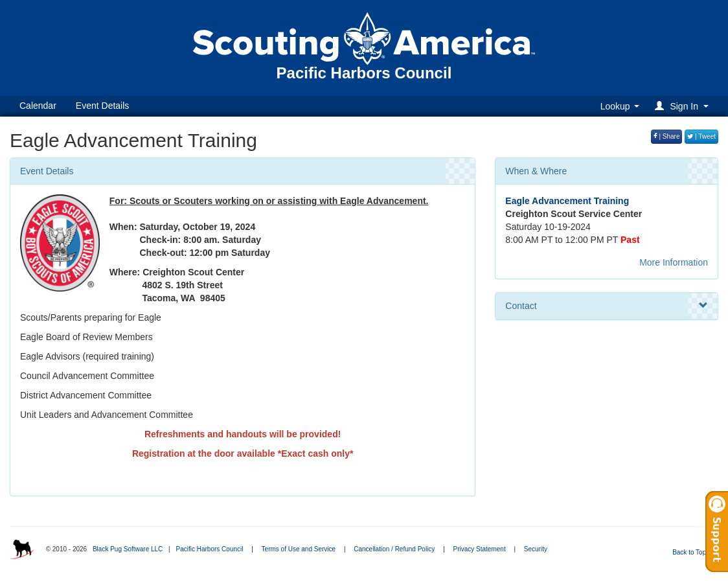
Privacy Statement (480, 549)
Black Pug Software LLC (128, 549)
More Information (674, 262)
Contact (607, 306)
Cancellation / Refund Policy (394, 549)
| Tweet (701, 136)
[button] (684, 106)
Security (536, 549)
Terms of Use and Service (299, 549)
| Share (667, 136)
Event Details (102, 106)
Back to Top (693, 552)
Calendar (38, 106)
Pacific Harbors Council (209, 549)
